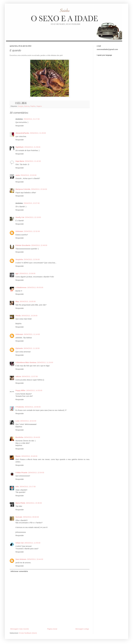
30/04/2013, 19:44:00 (35, 559)
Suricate (19, 517)
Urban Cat (20, 543)
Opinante (19, 348)
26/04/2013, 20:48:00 (29, 456)
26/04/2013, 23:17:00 (28, 487)
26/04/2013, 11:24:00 (45, 362)
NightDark (20, 147)
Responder (20, 126)
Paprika (33, 106)
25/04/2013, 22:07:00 (32, 203)
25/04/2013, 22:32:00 (32, 231)
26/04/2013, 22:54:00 (36, 473)
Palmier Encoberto (23, 245)
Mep (17, 301)
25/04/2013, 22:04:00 (39, 189)
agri (17, 273)
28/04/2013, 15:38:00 (34, 503)
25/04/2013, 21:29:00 (38, 133)
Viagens (39, 106)
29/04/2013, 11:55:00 (32, 543)
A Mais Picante (21, 473)
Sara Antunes (21, 559)
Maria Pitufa (20, 503)
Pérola (18, 316)
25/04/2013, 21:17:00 (32, 119)
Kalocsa (27, 106)
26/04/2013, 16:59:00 (33, 407)
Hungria (21, 106)
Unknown (19, 231)
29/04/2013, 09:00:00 (31, 517)
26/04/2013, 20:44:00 (32, 437)
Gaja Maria (20, 161)
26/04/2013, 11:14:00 (32, 334)
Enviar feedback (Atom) (28, 633)
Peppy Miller (20, 390)
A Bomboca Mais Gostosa (26, 362)
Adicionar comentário (19, 571)
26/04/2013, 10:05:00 (28, 301)
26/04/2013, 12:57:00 (30, 376)
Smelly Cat (20, 217)
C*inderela (20, 407)
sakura (18, 376)
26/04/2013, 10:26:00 (29, 316)
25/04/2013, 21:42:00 (33, 161)
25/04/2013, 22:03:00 (28, 175)
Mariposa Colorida (23, 189)
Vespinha (19, 259)
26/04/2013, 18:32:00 (28, 421)
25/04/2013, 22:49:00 (39, 245)
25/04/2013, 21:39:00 (32, 147)
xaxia (18, 175)
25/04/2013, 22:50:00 (32, 259)
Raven (18, 456)
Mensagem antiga (82, 629)
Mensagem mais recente (20, 629)
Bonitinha (19, 437)
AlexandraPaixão (22, 133)
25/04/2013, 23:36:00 (27, 273)
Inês (17, 487)
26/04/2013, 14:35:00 (34, 390)
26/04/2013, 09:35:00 (35, 287)
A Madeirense (21, 287)
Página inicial (52, 629)
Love (17, 421)
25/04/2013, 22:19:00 (33, 217)
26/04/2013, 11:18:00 (32, 348)
